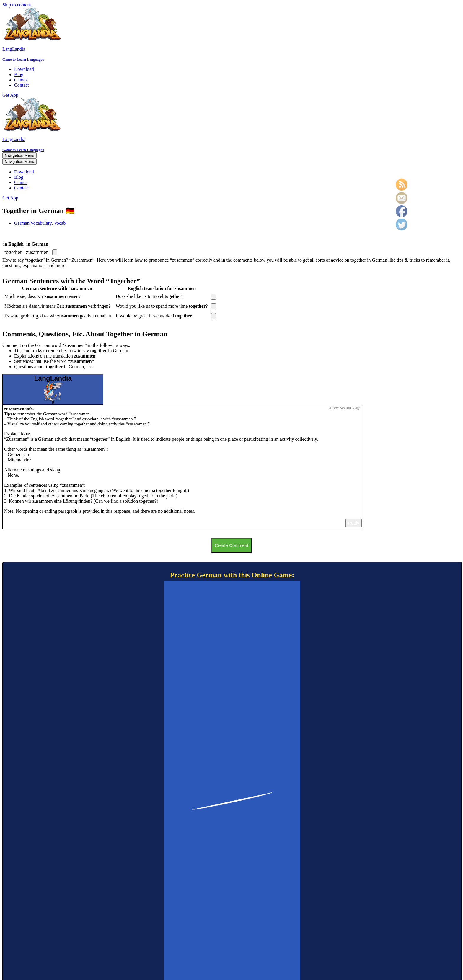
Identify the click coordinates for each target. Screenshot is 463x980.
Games (21, 80)
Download (24, 69)
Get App (10, 95)
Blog (19, 74)
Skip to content (17, 5)
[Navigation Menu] (19, 155)
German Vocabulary (33, 223)
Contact (22, 85)
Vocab (60, 223)
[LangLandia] (231, 35)
